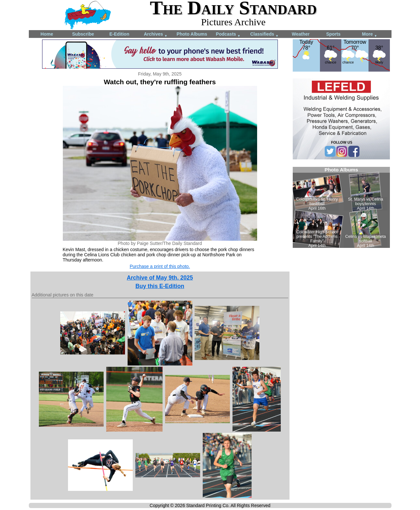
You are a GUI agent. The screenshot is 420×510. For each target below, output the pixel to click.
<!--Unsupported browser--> (341, 207)
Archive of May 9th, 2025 (160, 278)
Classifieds (265, 35)
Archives (156, 35)
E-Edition (119, 34)
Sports (333, 34)
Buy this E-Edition (160, 286)
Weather (301, 34)
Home (47, 34)
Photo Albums (192, 34)
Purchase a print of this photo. (160, 266)
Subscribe (83, 34)
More (370, 35)
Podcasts (228, 35)
